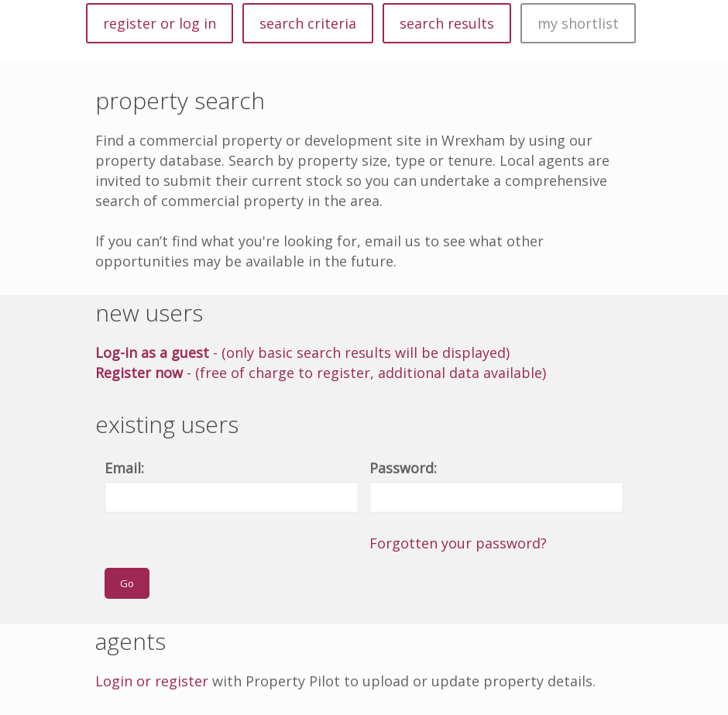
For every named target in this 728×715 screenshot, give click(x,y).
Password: (403, 468)
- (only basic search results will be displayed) (302, 352)
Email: (124, 468)
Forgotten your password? (458, 543)
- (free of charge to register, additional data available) (321, 373)
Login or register (152, 681)
